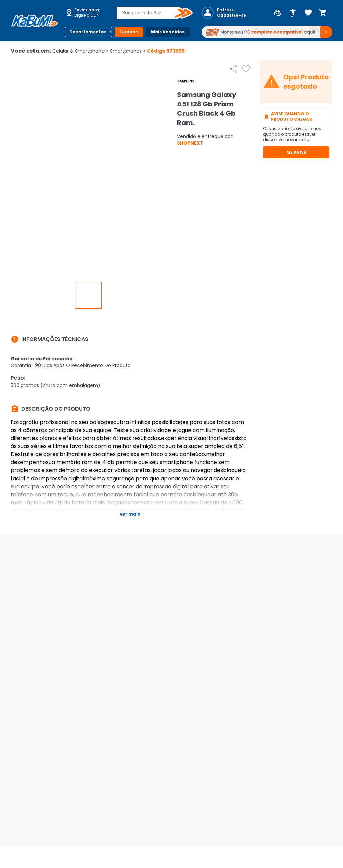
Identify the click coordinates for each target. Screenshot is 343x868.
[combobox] (150, 13)
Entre (223, 10)
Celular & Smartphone (80, 51)
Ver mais (130, 514)
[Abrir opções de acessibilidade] (293, 13)
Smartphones (128, 51)
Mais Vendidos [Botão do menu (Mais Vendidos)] (168, 32)
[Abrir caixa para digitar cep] (86, 13)
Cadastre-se (231, 15)
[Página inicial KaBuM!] (35, 21)
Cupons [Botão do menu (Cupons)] (129, 32)
